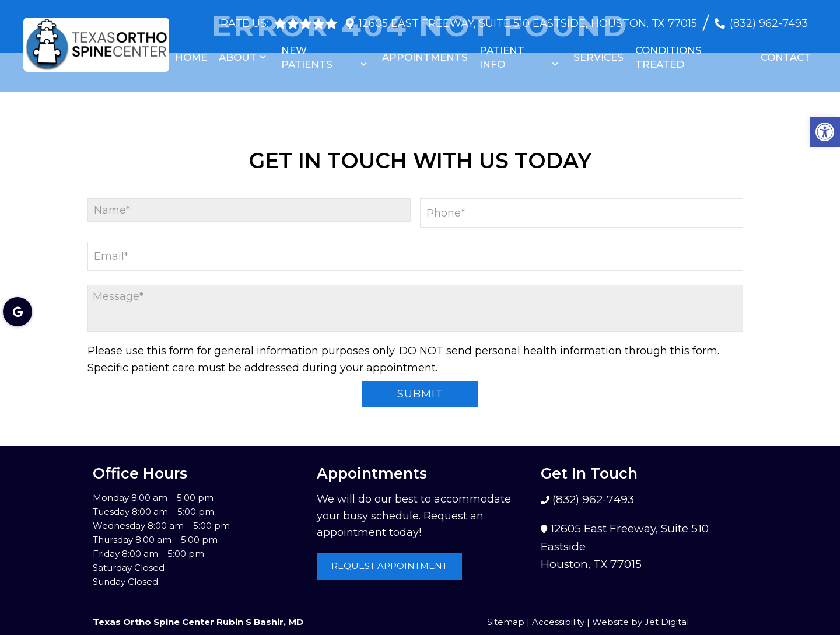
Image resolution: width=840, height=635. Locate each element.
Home (191, 51)
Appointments (425, 51)
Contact (786, 51)
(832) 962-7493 (769, 18)
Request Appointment (389, 566)
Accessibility (558, 622)
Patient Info (502, 51)
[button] (825, 132)
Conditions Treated (668, 51)
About (238, 51)
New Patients (307, 51)
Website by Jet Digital (640, 622)
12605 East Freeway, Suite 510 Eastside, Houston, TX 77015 (528, 18)
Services (598, 51)
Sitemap (506, 622)
